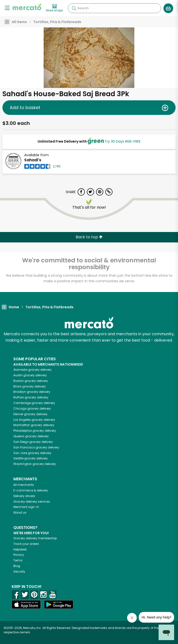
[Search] (114, 8)
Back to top (89, 237)
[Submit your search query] (74, 8)
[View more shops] (55, 8)
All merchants (24, 485)
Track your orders (26, 544)
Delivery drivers (24, 496)
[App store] (26, 605)
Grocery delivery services (32, 502)
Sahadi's (33, 160)
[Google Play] (59, 605)
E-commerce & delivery (31, 490)
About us (20, 512)
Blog (17, 566)
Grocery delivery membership (35, 538)
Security (19, 571)
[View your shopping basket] (168, 8)
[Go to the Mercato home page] (27, 7)
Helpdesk (20, 549)
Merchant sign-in (26, 507)
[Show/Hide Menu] (7, 8)
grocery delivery (32, 370)
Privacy (19, 555)
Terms (18, 560)
